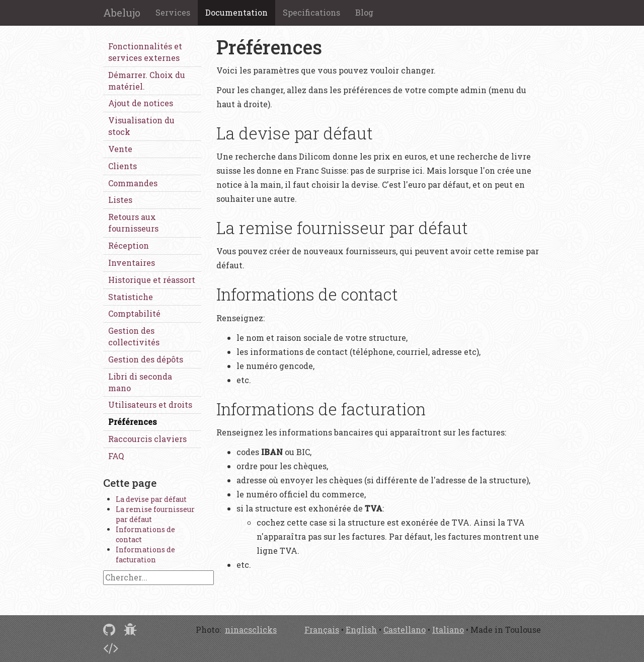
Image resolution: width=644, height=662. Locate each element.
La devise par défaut (151, 499)
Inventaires (132, 263)
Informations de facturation (145, 555)
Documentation (236, 12)
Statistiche (131, 297)
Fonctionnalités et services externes (145, 52)
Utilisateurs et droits (150, 404)
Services (173, 12)
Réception (129, 245)
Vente (120, 149)
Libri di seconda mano (140, 382)
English (361, 630)
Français (322, 630)
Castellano (405, 630)
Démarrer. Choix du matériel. (147, 81)
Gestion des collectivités (134, 336)
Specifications (311, 12)
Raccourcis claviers (147, 439)
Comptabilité (134, 313)
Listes (120, 200)
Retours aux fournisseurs (133, 223)
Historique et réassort (152, 280)
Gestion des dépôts (146, 359)
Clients (123, 166)
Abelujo (122, 13)
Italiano (448, 630)
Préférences (133, 422)
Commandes (133, 183)
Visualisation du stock (141, 126)
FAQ (116, 456)
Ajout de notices (141, 103)
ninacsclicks (251, 630)
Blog (364, 12)
